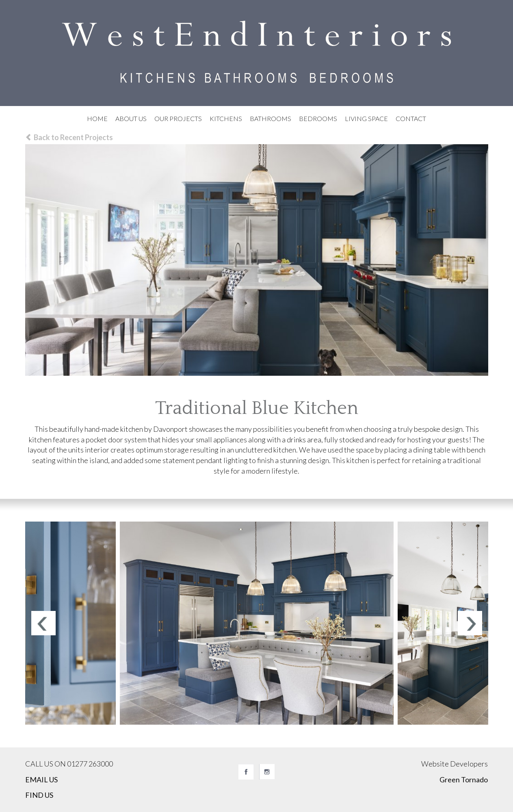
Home (97, 118)
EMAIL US (41, 780)
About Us (131, 118)
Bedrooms (318, 118)
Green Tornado (464, 780)
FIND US (39, 795)
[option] (257, 623)
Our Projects (178, 118)
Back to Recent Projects (69, 137)
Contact (411, 118)
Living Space (366, 118)
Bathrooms (271, 118)
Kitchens (226, 118)
